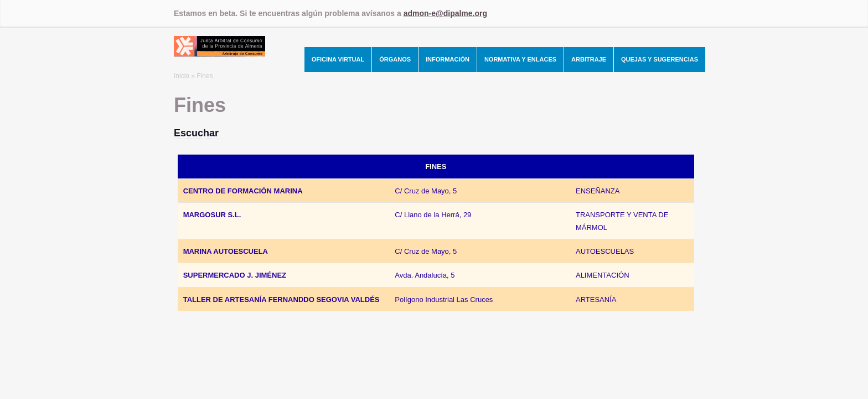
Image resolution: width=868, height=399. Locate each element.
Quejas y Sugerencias (660, 59)
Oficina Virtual (338, 59)
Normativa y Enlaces (520, 59)
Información (448, 59)
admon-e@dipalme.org (445, 13)
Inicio (182, 76)
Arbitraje (589, 59)
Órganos (395, 59)
